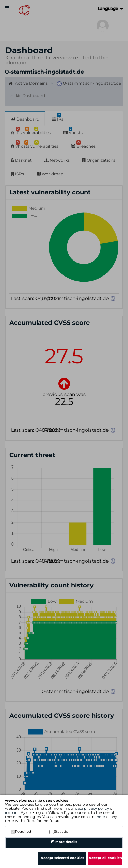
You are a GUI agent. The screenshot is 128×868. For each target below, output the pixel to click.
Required (21, 831)
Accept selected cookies (62, 858)
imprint (12, 812)
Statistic (59, 831)
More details (64, 842)
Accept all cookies (105, 858)
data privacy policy (92, 808)
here (101, 817)
